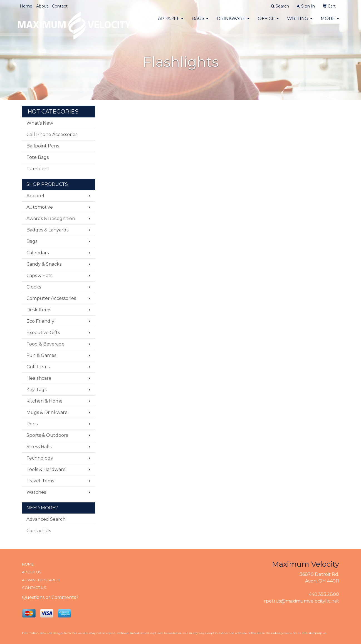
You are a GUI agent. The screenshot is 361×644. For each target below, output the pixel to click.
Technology (40, 458)
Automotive (40, 207)
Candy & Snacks (44, 264)
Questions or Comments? (50, 597)
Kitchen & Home (44, 401)
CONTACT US (34, 588)
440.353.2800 (324, 594)
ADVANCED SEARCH (41, 580)
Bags (200, 22)
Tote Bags (38, 157)
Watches (36, 492)
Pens (32, 424)
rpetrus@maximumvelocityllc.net (301, 601)
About (42, 6)
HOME (28, 564)
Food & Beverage (45, 344)
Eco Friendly (40, 321)
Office (268, 22)
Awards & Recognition (51, 219)
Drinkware (233, 22)
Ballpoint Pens (43, 146)
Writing (300, 22)
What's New (40, 123)
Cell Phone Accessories (52, 135)
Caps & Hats (39, 276)
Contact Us (39, 531)
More (330, 22)
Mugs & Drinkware (47, 412)
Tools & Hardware (46, 469)
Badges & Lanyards (47, 230)
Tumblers (37, 169)
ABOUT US (32, 572)
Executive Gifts (43, 333)
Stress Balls (39, 447)
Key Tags (36, 390)
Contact (60, 6)
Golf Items (38, 367)
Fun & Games (41, 355)
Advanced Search (46, 519)
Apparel (171, 22)
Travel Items (40, 481)
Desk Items (39, 310)
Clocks (34, 287)
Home (26, 6)
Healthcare (39, 378)
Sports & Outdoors (47, 435)
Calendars (38, 253)
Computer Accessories (51, 298)
